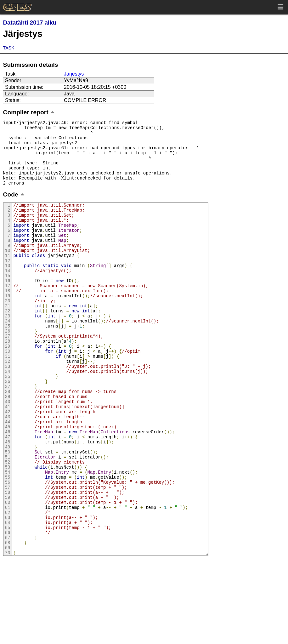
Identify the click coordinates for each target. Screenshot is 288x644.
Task (9, 48)
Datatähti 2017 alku (30, 23)
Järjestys (74, 74)
